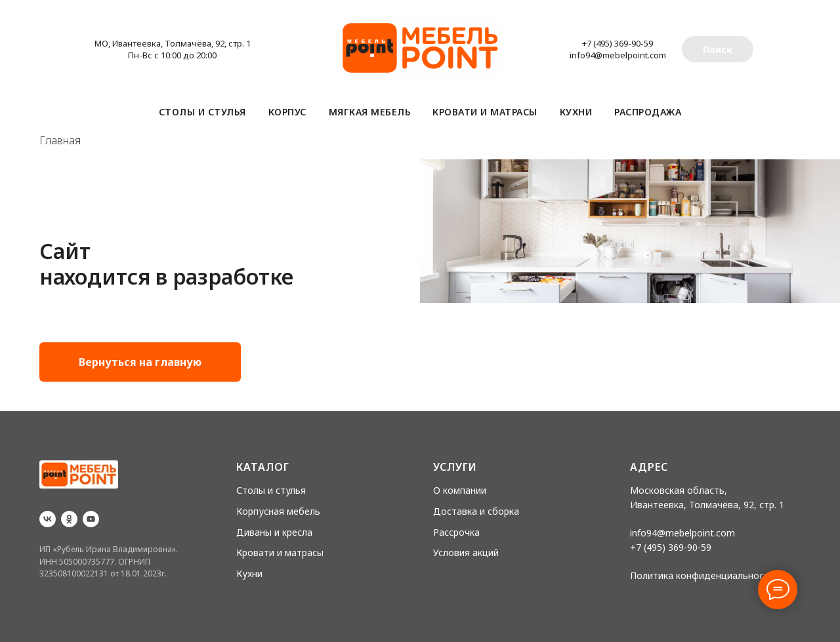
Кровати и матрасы (485, 112)
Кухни (576, 112)
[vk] (48, 519)
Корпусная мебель (278, 511)
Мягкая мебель (370, 112)
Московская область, (679, 490)
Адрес (649, 467)
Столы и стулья (202, 112)
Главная (60, 141)
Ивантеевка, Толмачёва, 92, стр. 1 (707, 505)
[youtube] (91, 519)
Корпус (287, 112)
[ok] (69, 519)
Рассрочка (456, 532)
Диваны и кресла (274, 532)
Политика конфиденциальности (702, 575)
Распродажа (648, 112)
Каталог (263, 467)
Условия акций (466, 552)
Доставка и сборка (476, 511)
